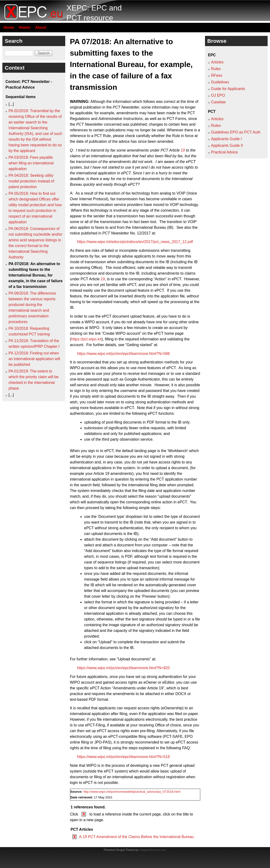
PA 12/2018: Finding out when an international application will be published (34, 359)
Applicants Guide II (227, 145)
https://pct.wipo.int (86, 339)
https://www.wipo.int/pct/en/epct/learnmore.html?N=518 (123, 757)
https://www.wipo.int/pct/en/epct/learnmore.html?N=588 (123, 354)
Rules (216, 69)
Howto (25, 27)
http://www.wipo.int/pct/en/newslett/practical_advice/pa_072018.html (132, 792)
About (41, 27)
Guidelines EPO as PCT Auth (236, 132)
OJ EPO (218, 95)
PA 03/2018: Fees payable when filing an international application (31, 163)
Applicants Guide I (227, 139)
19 (183, 150)
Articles (217, 62)
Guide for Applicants (228, 89)
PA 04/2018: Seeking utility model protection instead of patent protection (31, 181)
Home (9, 27)
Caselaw (218, 102)
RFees (217, 75)
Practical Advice (225, 152)
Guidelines (220, 82)
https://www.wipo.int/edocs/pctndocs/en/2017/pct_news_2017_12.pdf (135, 242)
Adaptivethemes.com (153, 850)
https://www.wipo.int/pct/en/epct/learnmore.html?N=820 (123, 668)
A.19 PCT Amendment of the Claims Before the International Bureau (136, 837)
